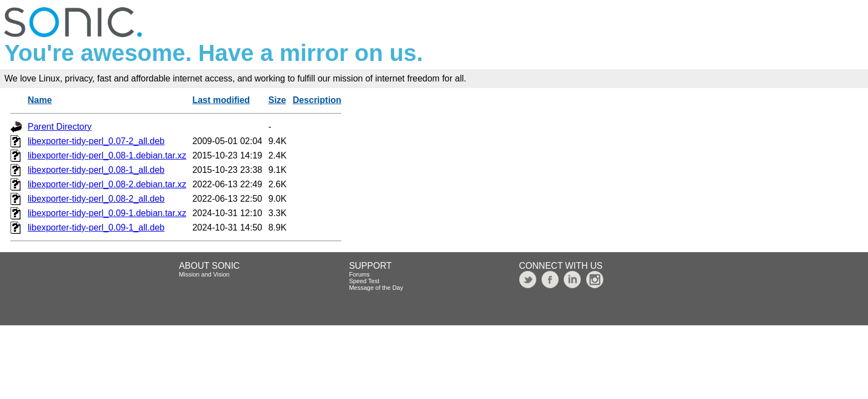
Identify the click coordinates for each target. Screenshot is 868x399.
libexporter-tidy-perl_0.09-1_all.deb (96, 227)
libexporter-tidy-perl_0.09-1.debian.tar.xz (107, 213)
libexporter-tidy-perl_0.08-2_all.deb (96, 199)
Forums (359, 274)
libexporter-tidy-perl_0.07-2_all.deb (96, 141)
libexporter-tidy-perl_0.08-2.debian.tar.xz (107, 184)
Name (40, 100)
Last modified (221, 100)
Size (277, 100)
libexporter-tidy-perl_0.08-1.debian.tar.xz (107, 155)
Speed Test (364, 281)
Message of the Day (376, 288)
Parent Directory (60, 127)
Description (317, 100)
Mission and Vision (204, 274)
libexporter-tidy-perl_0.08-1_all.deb (96, 170)
